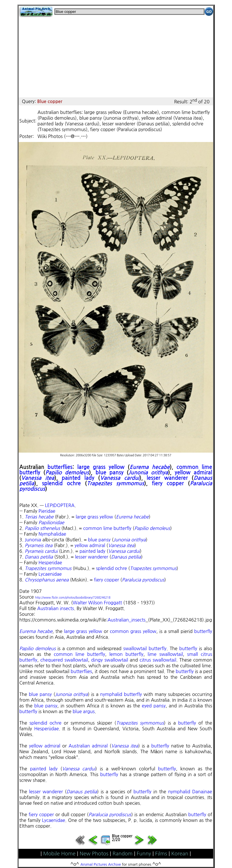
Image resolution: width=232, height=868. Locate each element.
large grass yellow (101, 467)
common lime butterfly (107, 528)
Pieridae (47, 511)
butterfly (203, 631)
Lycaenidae (50, 574)
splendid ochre (62, 483)
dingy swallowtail (110, 660)
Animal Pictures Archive (101, 864)
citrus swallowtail (158, 660)
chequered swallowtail (64, 660)
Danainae (202, 792)
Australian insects (56, 608)
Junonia (33, 540)
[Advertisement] (116, 57)
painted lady (78, 478)
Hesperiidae (46, 729)
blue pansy (110, 473)
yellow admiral (194, 473)
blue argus (84, 711)
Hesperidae (50, 563)
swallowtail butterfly (145, 648)
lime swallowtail (165, 654)
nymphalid (179, 792)
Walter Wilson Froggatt (97, 603)
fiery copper (168, 483)
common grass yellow (133, 631)
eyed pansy (154, 706)
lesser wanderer (167, 478)
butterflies (60, 467)
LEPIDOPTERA (60, 505)
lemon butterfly (126, 654)
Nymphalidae (52, 534)
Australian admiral (88, 746)
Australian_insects (127, 620)
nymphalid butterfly (121, 694)
